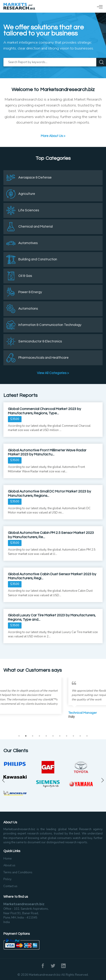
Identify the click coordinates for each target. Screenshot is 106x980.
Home (7, 859)
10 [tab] (80, 736)
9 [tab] (73, 736)
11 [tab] (87, 736)
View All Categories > (53, 373)
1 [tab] (19, 736)
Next (103, 780)
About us (9, 865)
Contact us (10, 886)
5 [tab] (46, 736)
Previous (3, 780)
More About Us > (53, 136)
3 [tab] (33, 736)
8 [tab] (67, 736)
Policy (7, 879)
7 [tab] (60, 736)
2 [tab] (26, 736)
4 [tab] (39, 736)
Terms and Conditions (18, 872)
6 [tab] (53, 736)
